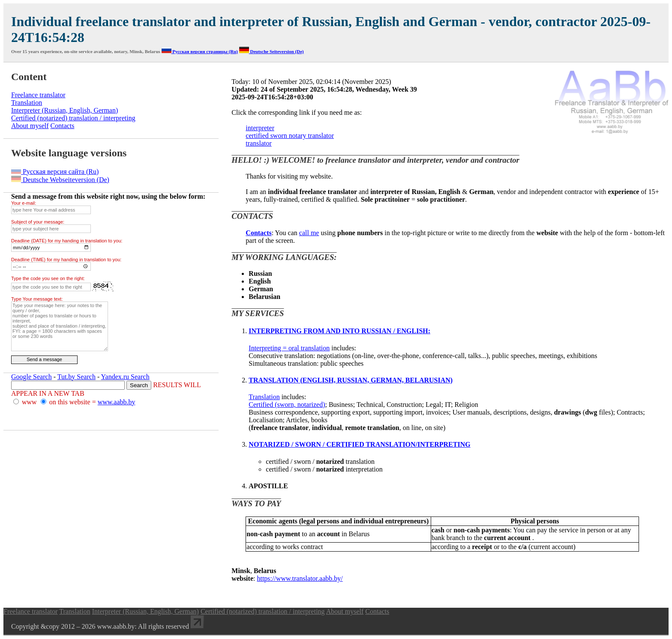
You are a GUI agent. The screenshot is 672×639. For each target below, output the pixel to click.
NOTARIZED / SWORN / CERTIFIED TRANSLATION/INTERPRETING (359, 444)
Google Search (31, 377)
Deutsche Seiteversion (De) (271, 51)
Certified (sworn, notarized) (287, 405)
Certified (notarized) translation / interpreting (73, 118)
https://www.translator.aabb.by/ (300, 578)
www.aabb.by (117, 402)
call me (309, 233)
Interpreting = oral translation (289, 348)
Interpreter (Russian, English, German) (64, 110)
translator (258, 143)
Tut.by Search (76, 377)
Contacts (63, 126)
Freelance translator (38, 95)
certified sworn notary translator (290, 136)
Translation (264, 397)
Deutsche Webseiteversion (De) (60, 180)
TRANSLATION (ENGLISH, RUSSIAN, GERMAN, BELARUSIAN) (351, 380)
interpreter (260, 128)
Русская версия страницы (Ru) (200, 51)
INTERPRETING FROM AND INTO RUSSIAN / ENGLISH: (339, 331)
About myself (30, 126)
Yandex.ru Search (125, 377)
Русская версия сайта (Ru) (55, 172)
